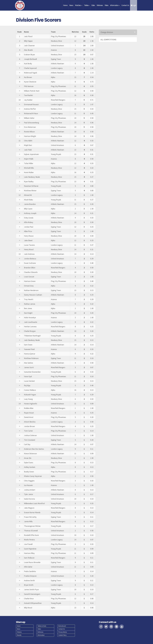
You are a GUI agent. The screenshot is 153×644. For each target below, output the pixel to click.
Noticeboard (62, 626)
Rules (107, 5)
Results (19, 635)
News (71, 5)
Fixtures (19, 632)
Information (115, 5)
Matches (79, 5)
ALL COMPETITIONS (108, 40)
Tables (87, 5)
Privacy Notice (63, 632)
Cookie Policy (62, 635)
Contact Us (125, 5)
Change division (107, 32)
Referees (100, 5)
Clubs (93, 5)
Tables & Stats (42, 626)
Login (134, 5)
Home (65, 5)
